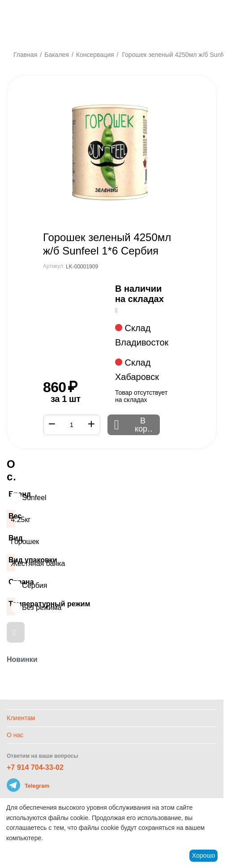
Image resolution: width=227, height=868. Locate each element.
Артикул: (54, 266)
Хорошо (204, 855)
